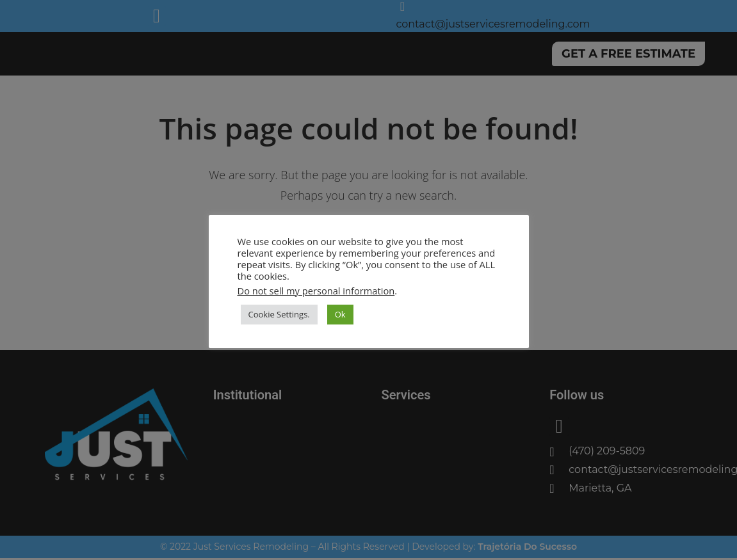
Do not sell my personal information (316, 291)
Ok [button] (340, 314)
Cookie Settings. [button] (279, 314)
